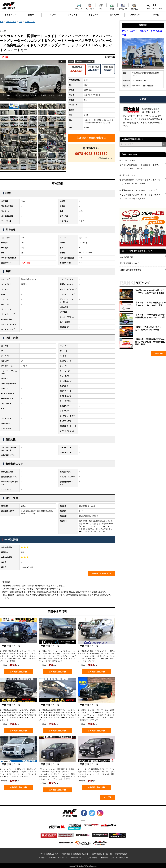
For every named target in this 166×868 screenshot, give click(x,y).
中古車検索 (66, 854)
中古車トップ (10, 15)
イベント (101, 6)
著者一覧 (109, 854)
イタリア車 (114, 15)
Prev (2, 79)
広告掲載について (77, 858)
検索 (148, 6)
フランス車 (135, 15)
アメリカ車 (73, 15)
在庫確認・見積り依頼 (18, 672)
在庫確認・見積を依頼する (91, 138)
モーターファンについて (58, 858)
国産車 (31, 15)
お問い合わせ (92, 858)
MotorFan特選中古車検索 (130, 270)
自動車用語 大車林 (128, 257)
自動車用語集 (97, 854)
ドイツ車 (52, 15)
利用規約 (104, 858)
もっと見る (107, 797)
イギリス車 (93, 15)
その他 (156, 15)
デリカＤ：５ (30, 22)
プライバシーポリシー (119, 858)
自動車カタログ (52, 854)
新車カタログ (123, 6)
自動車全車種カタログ (129, 263)
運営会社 (42, 858)
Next (63, 79)
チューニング (90, 6)
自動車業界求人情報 (81, 854)
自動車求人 (134, 6)
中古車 (112, 6)
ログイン (155, 6)
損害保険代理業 (121, 854)
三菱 (20, 22)
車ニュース (79, 6)
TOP (2, 22)
